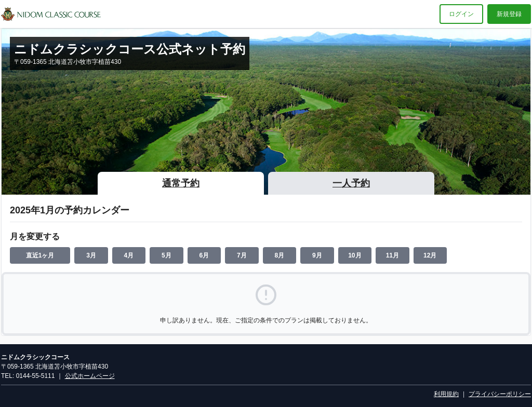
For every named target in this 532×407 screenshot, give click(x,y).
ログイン (461, 14)
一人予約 (351, 183)
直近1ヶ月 (40, 255)
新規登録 (509, 14)
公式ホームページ (90, 376)
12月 (430, 255)
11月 (393, 255)
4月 (129, 255)
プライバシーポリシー (500, 394)
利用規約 (446, 394)
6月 (204, 255)
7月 (242, 255)
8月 (280, 255)
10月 (355, 255)
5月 (167, 255)
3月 (91, 255)
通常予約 (181, 183)
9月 (317, 255)
